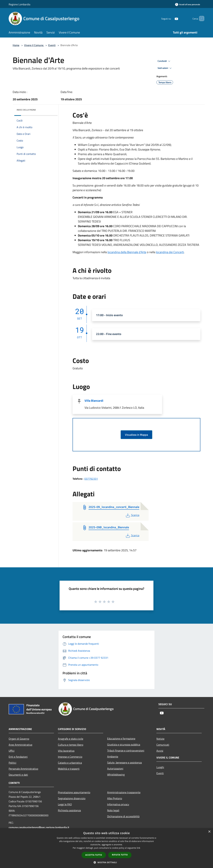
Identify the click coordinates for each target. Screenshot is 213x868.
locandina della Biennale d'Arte (127, 252)
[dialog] (106, 848)
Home (16, 45)
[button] (106, 862)
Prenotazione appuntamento (74, 792)
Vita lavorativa (66, 751)
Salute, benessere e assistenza (124, 762)
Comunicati (163, 745)
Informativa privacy (118, 804)
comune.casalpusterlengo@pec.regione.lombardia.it (39, 827)
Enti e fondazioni (18, 757)
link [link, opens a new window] (139, 848)
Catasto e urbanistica (70, 763)
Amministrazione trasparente (124, 792)
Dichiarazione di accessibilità (123, 816)
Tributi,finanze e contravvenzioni (126, 750)
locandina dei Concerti (170, 252)
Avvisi (160, 751)
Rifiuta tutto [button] (120, 855)
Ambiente (113, 756)
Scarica (132, 515)
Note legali (113, 810)
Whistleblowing (116, 774)
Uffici (12, 751)
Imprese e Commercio (70, 757)
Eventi (52, 45)
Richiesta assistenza (69, 810)
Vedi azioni (165, 68)
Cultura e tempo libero (71, 745)
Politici (12, 763)
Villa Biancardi (94, 401)
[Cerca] (200, 18)
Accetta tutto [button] (94, 855)
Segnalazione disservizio (72, 798)
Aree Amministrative (20, 745)
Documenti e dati (18, 775)
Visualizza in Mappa (136, 435)
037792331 (91, 479)
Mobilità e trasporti (69, 769)
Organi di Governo (19, 739)
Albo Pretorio (115, 798)
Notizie (160, 739)
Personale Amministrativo (23, 769)
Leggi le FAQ (65, 804)
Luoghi (160, 767)
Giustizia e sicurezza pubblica (124, 744)
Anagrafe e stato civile (71, 739)
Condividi (164, 61)
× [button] (209, 832)
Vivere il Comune (34, 45)
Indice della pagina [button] (26, 110)
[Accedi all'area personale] (188, 4)
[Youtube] (171, 18)
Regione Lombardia (19, 4)
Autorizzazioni (115, 768)
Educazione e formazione (121, 738)
